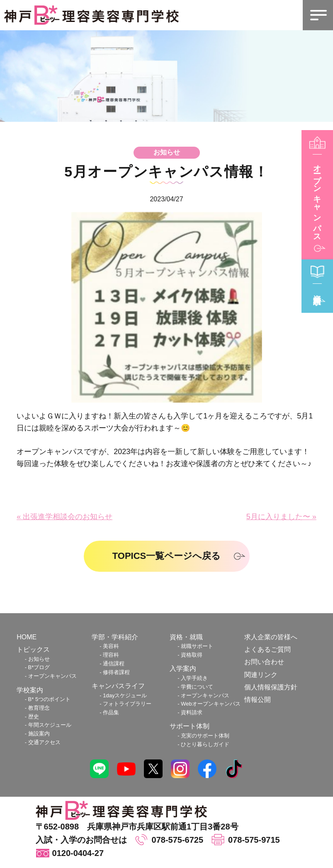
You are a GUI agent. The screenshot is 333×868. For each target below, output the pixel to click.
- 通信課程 (112, 664)
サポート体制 (190, 726)
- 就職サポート (195, 646)
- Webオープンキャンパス (209, 704)
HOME (27, 637)
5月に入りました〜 (278, 517)
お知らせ (167, 152)
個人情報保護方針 (271, 687)
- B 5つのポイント (48, 699)
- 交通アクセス (43, 742)
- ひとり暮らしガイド (203, 744)
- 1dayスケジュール (123, 695)
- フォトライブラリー (125, 704)
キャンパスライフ (118, 686)
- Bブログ (38, 667)
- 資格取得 (190, 655)
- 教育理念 (37, 708)
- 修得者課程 (115, 672)
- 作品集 (109, 712)
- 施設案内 (37, 734)
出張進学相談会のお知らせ (68, 517)
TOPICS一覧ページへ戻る (167, 556)
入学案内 (183, 669)
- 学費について (195, 687)
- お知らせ (37, 659)
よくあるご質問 (267, 649)
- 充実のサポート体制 (203, 736)
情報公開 (258, 700)
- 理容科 (109, 655)
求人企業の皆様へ (271, 637)
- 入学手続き (193, 678)
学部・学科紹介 (115, 637)
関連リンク (261, 675)
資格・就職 (186, 637)
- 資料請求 (190, 712)
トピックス (33, 649)
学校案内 (30, 690)
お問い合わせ (264, 662)
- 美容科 (109, 646)
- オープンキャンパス (51, 676)
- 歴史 (32, 717)
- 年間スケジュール (48, 725)
